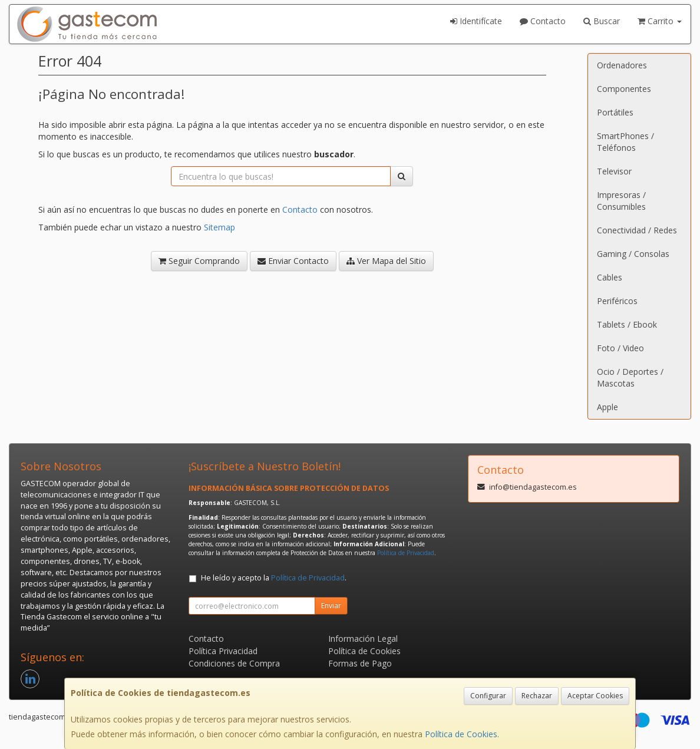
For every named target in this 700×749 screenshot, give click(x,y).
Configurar (488, 696)
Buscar (602, 21)
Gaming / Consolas (633, 254)
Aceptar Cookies (595, 696)
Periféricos (617, 301)
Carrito (660, 21)
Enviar (331, 606)
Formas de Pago (360, 663)
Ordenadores (622, 65)
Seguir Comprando (199, 261)
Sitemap (219, 227)
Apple (607, 407)
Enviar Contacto (293, 261)
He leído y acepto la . (274, 578)
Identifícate (476, 21)
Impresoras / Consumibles (621, 201)
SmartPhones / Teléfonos (625, 142)
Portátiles (615, 112)
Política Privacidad (223, 651)
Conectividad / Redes (637, 230)
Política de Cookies (461, 734)
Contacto (543, 21)
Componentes (624, 89)
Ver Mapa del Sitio (386, 261)
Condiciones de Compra (234, 663)
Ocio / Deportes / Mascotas (630, 377)
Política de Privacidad (406, 553)
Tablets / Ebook (627, 324)
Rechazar (537, 696)
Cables (610, 277)
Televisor (614, 171)
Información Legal (363, 639)
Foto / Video (620, 348)
